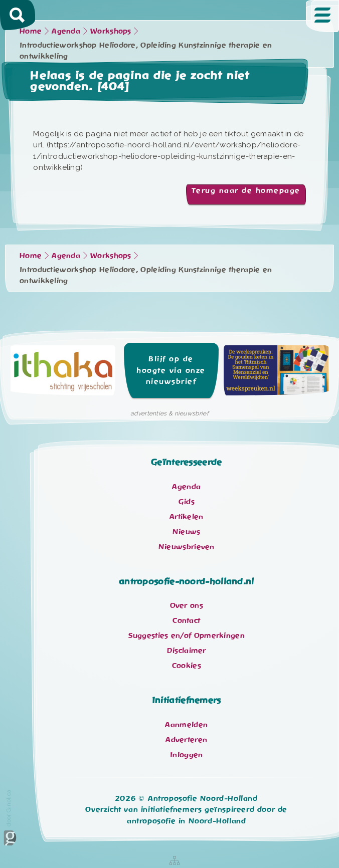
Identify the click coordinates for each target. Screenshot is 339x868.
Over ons (187, 605)
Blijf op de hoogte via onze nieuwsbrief (171, 370)
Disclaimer (187, 650)
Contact (186, 620)
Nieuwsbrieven (187, 547)
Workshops (111, 31)
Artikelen (187, 517)
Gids (187, 502)
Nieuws (187, 532)
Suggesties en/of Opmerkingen (187, 635)
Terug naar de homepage (246, 190)
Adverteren (186, 740)
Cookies (187, 666)
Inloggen (186, 755)
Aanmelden (186, 725)
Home (31, 31)
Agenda (66, 31)
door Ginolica (10, 818)
